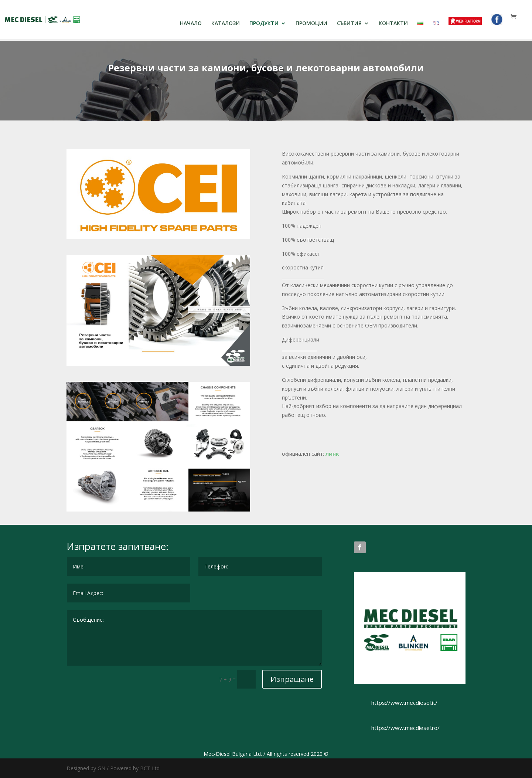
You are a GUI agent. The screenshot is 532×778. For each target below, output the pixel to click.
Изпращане (292, 679)
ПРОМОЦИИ (311, 24)
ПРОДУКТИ (264, 24)
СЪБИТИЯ (349, 24)
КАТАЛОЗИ (226, 24)
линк (333, 454)
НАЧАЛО (191, 24)
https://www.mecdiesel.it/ (404, 703)
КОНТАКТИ (393, 24)
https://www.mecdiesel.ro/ (405, 728)
